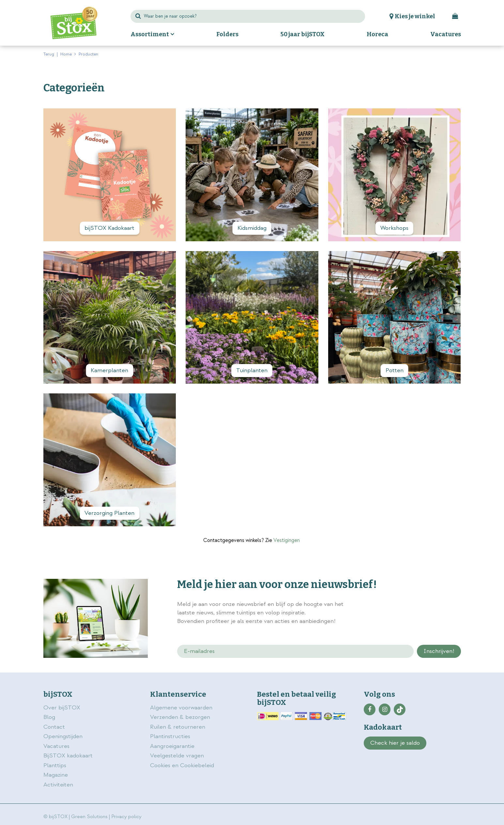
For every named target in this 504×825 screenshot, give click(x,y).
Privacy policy (126, 817)
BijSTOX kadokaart (68, 756)
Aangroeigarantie (172, 746)
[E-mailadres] (295, 651)
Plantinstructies (170, 736)
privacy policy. (424, 605)
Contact (54, 727)
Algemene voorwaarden (182, 708)
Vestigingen (287, 540)
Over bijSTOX (62, 708)
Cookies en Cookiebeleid (182, 765)
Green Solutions (89, 817)
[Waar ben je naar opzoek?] (248, 16)
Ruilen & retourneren (178, 727)
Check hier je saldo (395, 743)
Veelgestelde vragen (177, 756)
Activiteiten (58, 785)
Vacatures (56, 746)
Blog (49, 717)
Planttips (55, 765)
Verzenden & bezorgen (180, 717)
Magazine (56, 775)
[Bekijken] (456, 16)
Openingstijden (63, 736)
